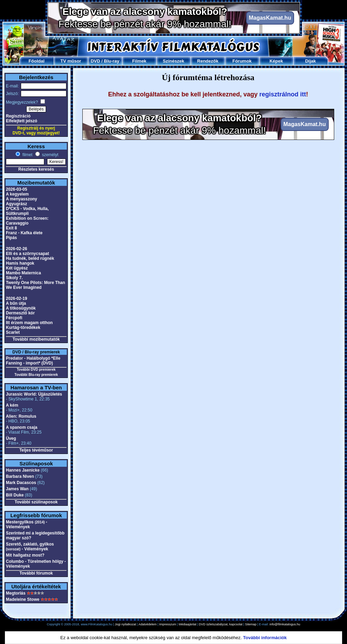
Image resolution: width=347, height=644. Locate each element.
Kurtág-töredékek (23, 328)
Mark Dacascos (21, 483)
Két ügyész (17, 268)
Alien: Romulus (21, 416)
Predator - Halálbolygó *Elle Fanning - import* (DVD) (33, 361)
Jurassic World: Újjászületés (34, 394)
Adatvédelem (148, 624)
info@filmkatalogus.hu (285, 624)
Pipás (11, 238)
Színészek (173, 61)
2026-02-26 (16, 249)
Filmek (139, 61)
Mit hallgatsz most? (25, 555)
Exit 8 (11, 228)
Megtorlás (16, 593)
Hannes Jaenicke (23, 470)
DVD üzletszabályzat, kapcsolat (221, 624)
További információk (265, 638)
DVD (95, 61)
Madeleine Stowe (23, 599)
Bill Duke (15, 495)
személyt (50, 155)
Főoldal (36, 61)
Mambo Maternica (23, 273)
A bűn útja (16, 303)
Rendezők (208, 61)
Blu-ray (112, 61)
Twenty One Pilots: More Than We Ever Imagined (35, 285)
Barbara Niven (20, 476)
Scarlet (13, 332)
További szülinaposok (36, 502)
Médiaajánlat (187, 624)
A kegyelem (17, 194)
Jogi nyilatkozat (126, 624)
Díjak (311, 61)
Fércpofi (14, 318)
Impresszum (168, 624)
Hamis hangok (20, 263)
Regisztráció (18, 116)
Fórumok (242, 61)
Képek (276, 61)
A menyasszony (21, 199)
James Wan (17, 489)
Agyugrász (16, 204)
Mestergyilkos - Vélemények (27, 524)
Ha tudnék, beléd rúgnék (30, 258)
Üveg (11, 438)
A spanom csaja (22, 427)
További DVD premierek (36, 370)
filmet (27, 155)
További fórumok (36, 573)
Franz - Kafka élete (24, 233)
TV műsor (71, 61)
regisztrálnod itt (283, 94)
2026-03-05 (16, 189)
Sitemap (251, 624)
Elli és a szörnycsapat (28, 254)
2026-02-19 (16, 299)
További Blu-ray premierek (36, 375)
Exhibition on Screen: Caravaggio (27, 221)
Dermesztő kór (20, 313)
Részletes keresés (36, 169)
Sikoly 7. (14, 278)
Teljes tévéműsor (36, 450)
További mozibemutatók (36, 339)
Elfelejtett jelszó (22, 121)
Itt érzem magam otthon (29, 323)
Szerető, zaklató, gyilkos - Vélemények (30, 547)
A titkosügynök (21, 308)
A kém (12, 405)
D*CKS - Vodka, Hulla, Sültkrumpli (27, 211)
